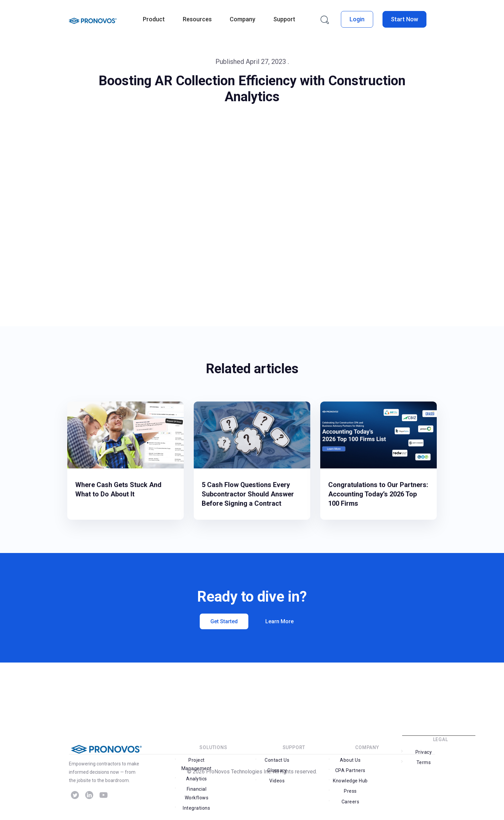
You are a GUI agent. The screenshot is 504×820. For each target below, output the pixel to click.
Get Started (224, 621)
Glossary (312, 768)
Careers (350, 789)
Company (243, 19)
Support (284, 19)
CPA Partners (385, 768)
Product (154, 19)
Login (357, 19)
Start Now (404, 19)
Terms (458, 760)
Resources (197, 19)
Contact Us (277, 768)
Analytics (231, 768)
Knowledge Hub (350, 778)
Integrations (196, 797)
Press (385, 778)
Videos (277, 778)
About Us (350, 768)
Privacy (423, 760)
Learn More (280, 621)
